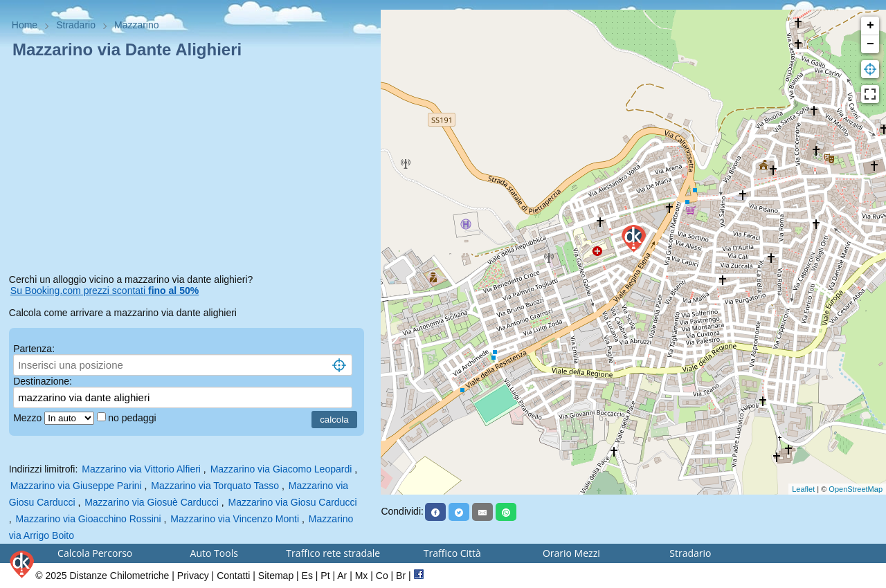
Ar (342, 576)
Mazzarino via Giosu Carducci (293, 502)
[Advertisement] (191, 169)
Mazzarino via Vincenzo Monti (235, 519)
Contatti (233, 576)
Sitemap (276, 576)
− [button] (870, 44)
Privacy (193, 576)
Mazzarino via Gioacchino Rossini (89, 519)
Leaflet (803, 489)
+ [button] (870, 26)
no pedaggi (133, 418)
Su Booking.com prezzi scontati (105, 291)
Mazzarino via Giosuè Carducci (152, 502)
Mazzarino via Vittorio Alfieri (141, 469)
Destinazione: (43, 381)
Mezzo (29, 418)
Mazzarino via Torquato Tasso (215, 486)
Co (382, 576)
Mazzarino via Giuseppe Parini (76, 486)
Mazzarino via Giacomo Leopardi (281, 469)
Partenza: (34, 349)
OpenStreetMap (856, 489)
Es (307, 576)
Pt (325, 576)
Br (401, 576)
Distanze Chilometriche (119, 576)
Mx (362, 576)
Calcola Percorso (95, 553)
